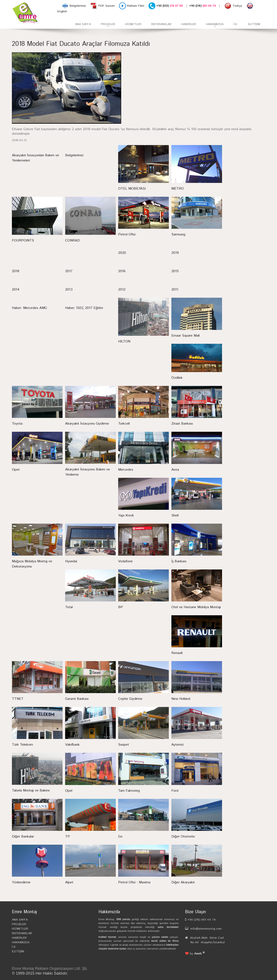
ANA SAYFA (83, 24)
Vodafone (125, 561)
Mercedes (126, 470)
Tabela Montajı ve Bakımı (31, 791)
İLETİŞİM (254, 24)
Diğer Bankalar (23, 837)
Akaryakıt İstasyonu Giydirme (87, 424)
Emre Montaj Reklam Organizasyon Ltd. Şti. (50, 969)
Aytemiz (178, 745)
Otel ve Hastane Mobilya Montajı (196, 607)
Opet (16, 470)
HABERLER (189, 24)
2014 (16, 290)
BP (121, 607)
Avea (175, 470)
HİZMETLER (133, 24)
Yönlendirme (21, 882)
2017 (69, 271)
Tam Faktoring (129, 791)
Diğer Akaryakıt (183, 882)
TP (68, 837)
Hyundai (71, 561)
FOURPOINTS (23, 241)
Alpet (69, 882)
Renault (177, 653)
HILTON (124, 341)
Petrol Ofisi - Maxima (134, 882)
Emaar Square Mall (185, 336)
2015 (175, 271)
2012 (122, 290)
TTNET (18, 699)
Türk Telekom (22, 745)
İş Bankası (179, 561)
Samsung (178, 234)
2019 (175, 253)
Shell (175, 516)
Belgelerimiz (74, 155)
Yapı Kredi (126, 516)
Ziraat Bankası (182, 424)
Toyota (17, 424)
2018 (16, 271)
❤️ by (195, 954)
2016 (122, 271)
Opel (69, 791)
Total (69, 607)
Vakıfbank (72, 745)
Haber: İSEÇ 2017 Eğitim (84, 308)
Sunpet (124, 745)
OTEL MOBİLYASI (132, 189)
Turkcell (124, 424)
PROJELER (105, 25)
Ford (175, 791)
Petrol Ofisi (127, 234)
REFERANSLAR (161, 24)
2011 (175, 290)
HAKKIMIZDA (212, 25)
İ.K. (236, 24)
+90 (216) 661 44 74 (201, 920)
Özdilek (177, 378)
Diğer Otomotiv (183, 837)
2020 (122, 253)
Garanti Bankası (77, 699)
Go (120, 837)
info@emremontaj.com (206, 929)
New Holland (181, 699)
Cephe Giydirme (130, 699)
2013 (69, 290)
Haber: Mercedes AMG (29, 308)
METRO (178, 189)
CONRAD (72, 241)
